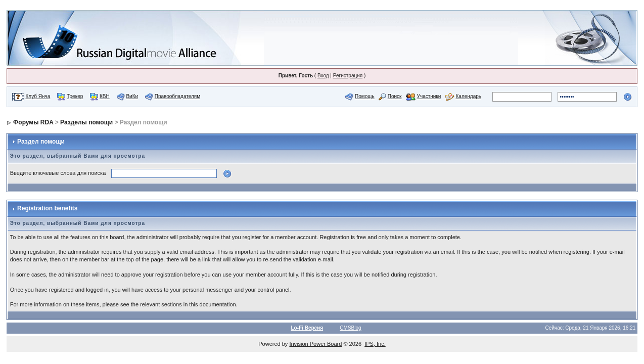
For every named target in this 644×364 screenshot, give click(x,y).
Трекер (75, 96)
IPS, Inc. (375, 344)
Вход (323, 76)
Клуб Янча (38, 96)
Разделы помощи (86, 122)
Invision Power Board (315, 344)
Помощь (365, 96)
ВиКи (132, 96)
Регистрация (348, 76)
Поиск (395, 96)
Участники (429, 96)
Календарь (469, 96)
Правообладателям (177, 96)
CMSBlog (350, 328)
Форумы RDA (33, 122)
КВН (105, 96)
